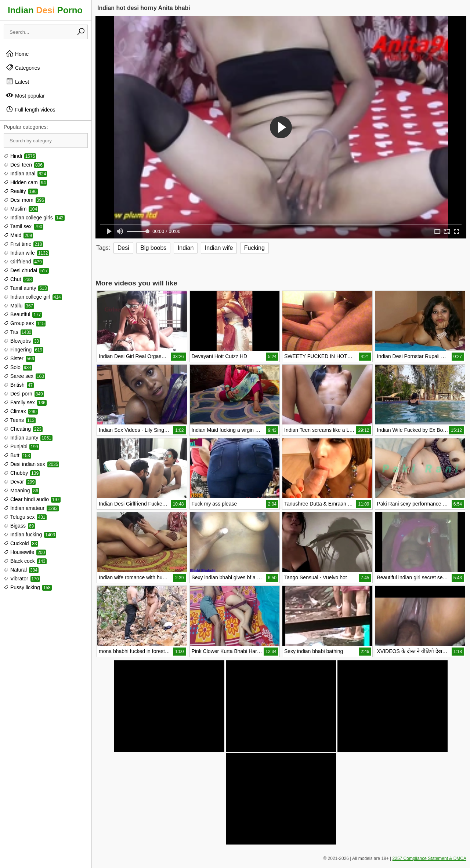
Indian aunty (28, 438)
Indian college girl (33, 297)
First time (23, 244)
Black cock (25, 561)
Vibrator (22, 579)
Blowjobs (22, 341)
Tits (18, 332)
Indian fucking (30, 535)
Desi (123, 248)
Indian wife (26, 253)
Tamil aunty (26, 288)
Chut (18, 279)
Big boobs (153, 248)
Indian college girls (34, 218)
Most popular (25, 95)
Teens (20, 420)
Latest (17, 81)
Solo (18, 367)
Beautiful (23, 314)
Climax (21, 411)
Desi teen (24, 165)
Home (17, 54)
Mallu (19, 306)
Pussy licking (28, 587)
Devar (20, 482)
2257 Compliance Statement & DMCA (429, 858)
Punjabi (21, 446)
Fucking (254, 248)
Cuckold (21, 543)
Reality (21, 191)
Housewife (25, 552)
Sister (19, 358)
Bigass (19, 526)
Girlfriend (23, 262)
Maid (18, 235)
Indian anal (25, 174)
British (19, 385)
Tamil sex (23, 226)
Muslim (21, 209)
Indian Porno (45, 10)
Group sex (25, 323)
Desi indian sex (31, 464)
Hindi (20, 156)
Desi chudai (26, 270)
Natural (21, 570)
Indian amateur (31, 508)
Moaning (21, 490)
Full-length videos (30, 109)
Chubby (22, 473)
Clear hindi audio (32, 499)
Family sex (25, 402)
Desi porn (24, 394)
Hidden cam (25, 182)
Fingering (23, 350)
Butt (17, 455)
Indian (186, 248)
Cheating (23, 429)
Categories (23, 68)
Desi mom (24, 200)
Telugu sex (25, 517)
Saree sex (24, 376)
